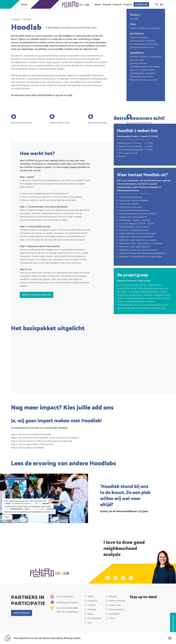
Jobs (90, 623)
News (24, 4)
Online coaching (117, 601)
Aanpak (107, 4)
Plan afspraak (94, 618)
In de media (115, 605)
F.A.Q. (112, 618)
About (98, 4)
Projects (128, 4)
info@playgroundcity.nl (67, 602)
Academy (92, 601)
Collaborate (141, 4)
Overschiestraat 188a (67, 608)
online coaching (73, 263)
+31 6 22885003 (65, 596)
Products (117, 4)
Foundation (114, 614)
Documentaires (117, 609)
